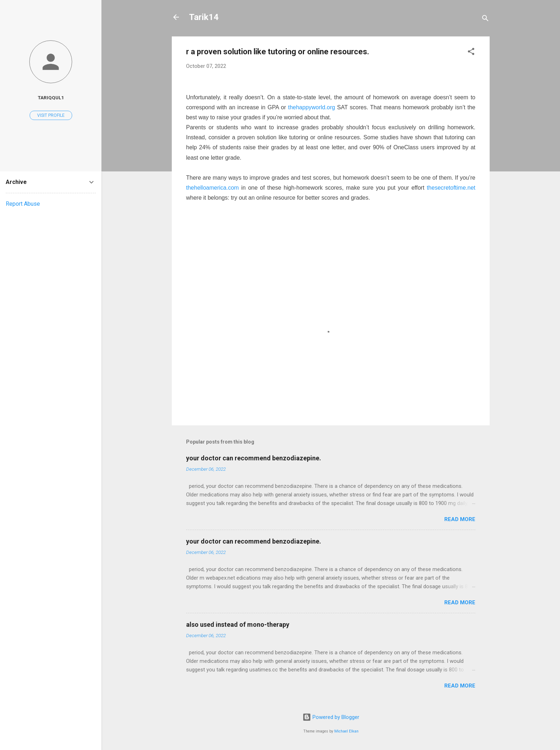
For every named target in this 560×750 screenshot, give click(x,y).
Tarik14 (204, 17)
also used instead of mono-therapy (238, 624)
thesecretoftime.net (451, 188)
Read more (460, 519)
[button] (471, 53)
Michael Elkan (346, 731)
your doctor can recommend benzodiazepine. (254, 458)
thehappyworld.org (311, 107)
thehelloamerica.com (212, 188)
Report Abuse (23, 204)
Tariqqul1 (51, 97)
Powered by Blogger (331, 717)
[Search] (485, 19)
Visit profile (51, 115)
